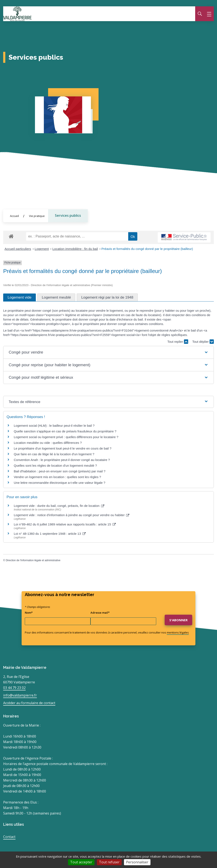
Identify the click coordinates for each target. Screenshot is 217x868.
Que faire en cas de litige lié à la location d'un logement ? (54, 454)
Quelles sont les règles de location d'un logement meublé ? (55, 466)
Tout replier (178, 342)
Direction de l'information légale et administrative (33, 560)
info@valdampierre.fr (20, 695)
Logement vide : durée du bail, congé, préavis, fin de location (59, 506)
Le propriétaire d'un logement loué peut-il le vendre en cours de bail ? (63, 448)
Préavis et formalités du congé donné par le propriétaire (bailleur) (147, 249)
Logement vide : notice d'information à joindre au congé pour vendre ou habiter (72, 515)
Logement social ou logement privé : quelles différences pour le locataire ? (66, 437)
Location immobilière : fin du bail (75, 249)
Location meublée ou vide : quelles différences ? (48, 443)
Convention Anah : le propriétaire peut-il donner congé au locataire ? (62, 460)
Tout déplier (203, 342)
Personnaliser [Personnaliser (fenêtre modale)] (137, 862)
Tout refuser (109, 862)
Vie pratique (37, 216)
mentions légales (178, 632)
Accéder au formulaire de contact (29, 703)
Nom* (29, 613)
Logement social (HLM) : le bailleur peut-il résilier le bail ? (54, 426)
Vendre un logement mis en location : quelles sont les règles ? (57, 477)
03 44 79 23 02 (14, 688)
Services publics (68, 215)
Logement (42, 249)
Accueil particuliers (18, 249)
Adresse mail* (100, 613)
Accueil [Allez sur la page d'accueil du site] (14, 216)
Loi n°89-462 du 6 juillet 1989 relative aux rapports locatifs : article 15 (65, 524)
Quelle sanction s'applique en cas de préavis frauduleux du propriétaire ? (65, 431)
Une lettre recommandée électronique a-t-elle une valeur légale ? (60, 483)
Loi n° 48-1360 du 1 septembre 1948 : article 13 (50, 534)
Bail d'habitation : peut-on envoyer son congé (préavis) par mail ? (60, 471)
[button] (108, 352)
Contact (9, 837)
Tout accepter (81, 862)
